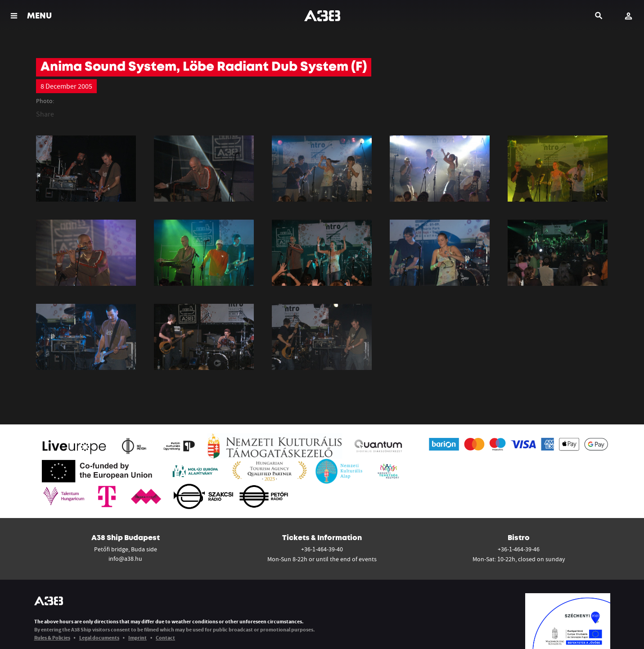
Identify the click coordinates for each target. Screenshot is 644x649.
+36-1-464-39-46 (519, 549)
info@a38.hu (125, 559)
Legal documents (99, 638)
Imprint (137, 638)
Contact (165, 638)
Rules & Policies (52, 638)
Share (45, 114)
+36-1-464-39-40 (322, 549)
